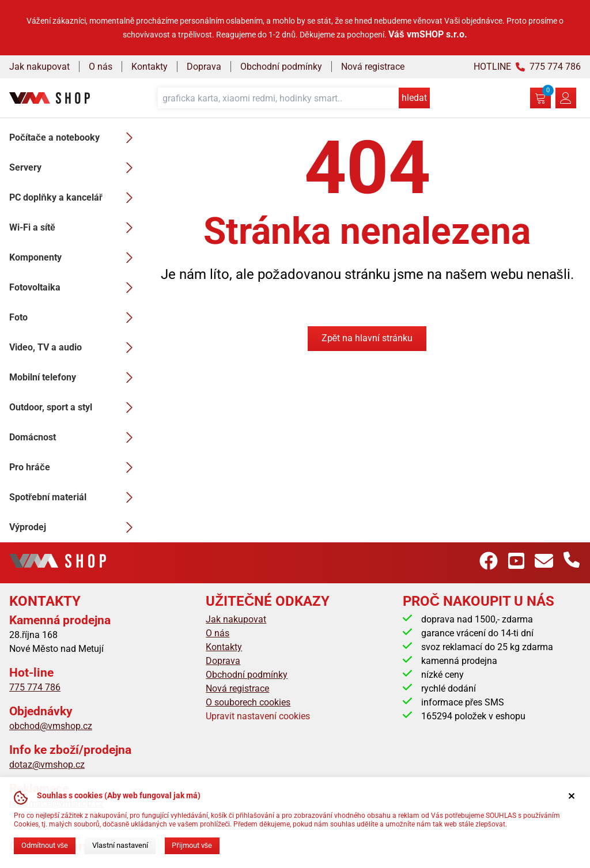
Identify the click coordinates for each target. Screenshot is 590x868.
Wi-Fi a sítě (74, 228)
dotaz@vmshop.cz (47, 765)
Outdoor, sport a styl (74, 407)
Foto (74, 318)
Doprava (204, 67)
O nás (101, 67)
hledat (414, 98)
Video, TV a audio (74, 348)
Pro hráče (74, 467)
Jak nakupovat (39, 67)
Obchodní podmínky (281, 67)
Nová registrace (373, 67)
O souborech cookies (248, 702)
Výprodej (74, 527)
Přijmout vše (192, 845)
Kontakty (150, 67)
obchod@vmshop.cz (51, 726)
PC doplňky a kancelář (74, 198)
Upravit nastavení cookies (258, 716)
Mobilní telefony (74, 378)
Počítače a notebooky (74, 138)
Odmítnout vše (45, 845)
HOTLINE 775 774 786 (527, 67)
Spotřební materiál (74, 497)
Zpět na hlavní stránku (367, 338)
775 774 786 (35, 687)
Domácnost (74, 437)
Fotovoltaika (74, 288)
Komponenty (74, 258)
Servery (74, 168)
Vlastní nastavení (120, 845)
